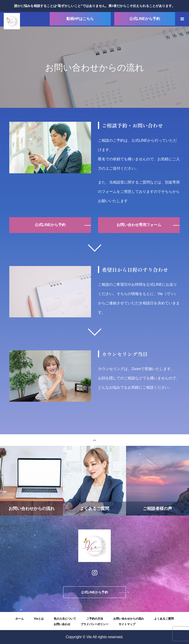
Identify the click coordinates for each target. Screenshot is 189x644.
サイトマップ (127, 624)
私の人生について (65, 619)
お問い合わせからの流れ (129, 619)
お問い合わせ (62, 624)
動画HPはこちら (80, 19)
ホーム (20, 619)
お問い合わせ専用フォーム (139, 225)
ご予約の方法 (95, 619)
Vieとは (39, 619)
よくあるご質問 (164, 619)
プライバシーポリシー (94, 624)
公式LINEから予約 (145, 19)
